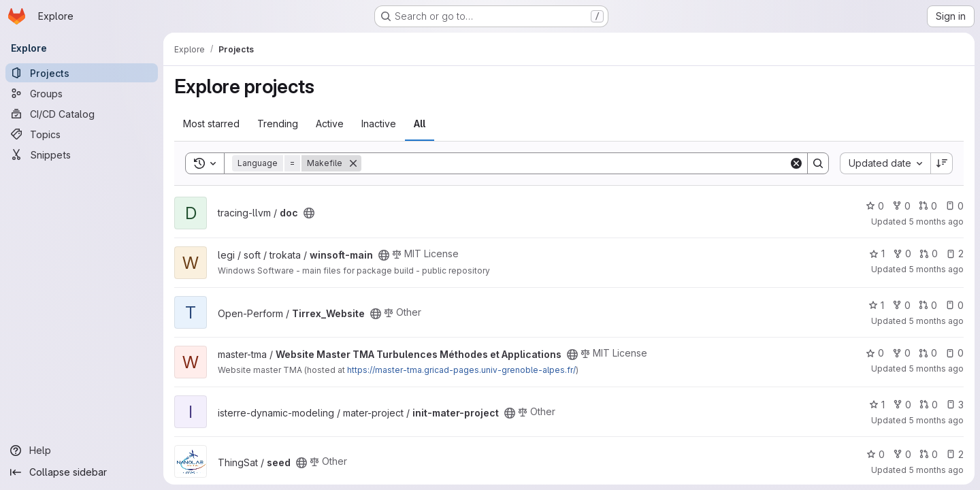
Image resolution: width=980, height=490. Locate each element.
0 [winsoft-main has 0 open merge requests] (929, 254)
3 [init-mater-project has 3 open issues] (955, 405)
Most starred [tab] (211, 124)
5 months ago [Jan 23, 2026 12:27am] (936, 420)
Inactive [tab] (379, 124)
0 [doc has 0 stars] (875, 206)
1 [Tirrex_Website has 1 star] (876, 305)
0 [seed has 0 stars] (876, 454)
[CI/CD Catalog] (82, 114)
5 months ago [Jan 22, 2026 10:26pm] (936, 470)
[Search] (575, 163)
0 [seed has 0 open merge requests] (929, 454)
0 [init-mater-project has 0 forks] (902, 405)
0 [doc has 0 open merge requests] (928, 206)
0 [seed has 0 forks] (902, 454)
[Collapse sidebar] (82, 472)
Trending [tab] (278, 124)
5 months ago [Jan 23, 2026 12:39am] (936, 369)
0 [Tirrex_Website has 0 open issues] (954, 305)
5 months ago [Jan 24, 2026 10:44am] (936, 269)
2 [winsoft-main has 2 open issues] (955, 254)
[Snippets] (82, 154)
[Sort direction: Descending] (942, 163)
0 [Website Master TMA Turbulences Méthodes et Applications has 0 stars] (875, 353)
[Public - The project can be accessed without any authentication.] (309, 213)
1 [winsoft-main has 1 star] (877, 254)
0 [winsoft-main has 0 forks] (902, 254)
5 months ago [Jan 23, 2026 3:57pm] (936, 321)
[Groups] (82, 93)
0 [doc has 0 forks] (901, 206)
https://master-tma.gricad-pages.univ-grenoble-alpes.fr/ (461, 370)
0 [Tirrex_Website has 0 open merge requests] (928, 305)
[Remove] (353, 163)
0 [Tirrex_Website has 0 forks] (901, 305)
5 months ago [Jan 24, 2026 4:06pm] (936, 222)
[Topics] (82, 134)
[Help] (82, 451)
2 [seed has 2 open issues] (955, 454)
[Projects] (82, 73)
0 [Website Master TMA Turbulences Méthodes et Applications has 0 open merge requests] (928, 353)
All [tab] (420, 124)
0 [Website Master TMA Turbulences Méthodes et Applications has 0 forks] (901, 353)
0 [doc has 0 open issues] (954, 206)
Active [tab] (330, 124)
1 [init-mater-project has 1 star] (877, 405)
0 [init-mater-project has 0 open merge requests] (929, 405)
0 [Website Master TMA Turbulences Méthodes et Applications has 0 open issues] (954, 353)
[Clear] (796, 163)
